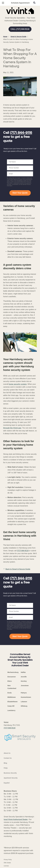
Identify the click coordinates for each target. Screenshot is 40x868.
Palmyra (24, 693)
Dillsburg (24, 706)
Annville (24, 677)
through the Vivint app (12, 428)
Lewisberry (11, 710)
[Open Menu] (3, 3)
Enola (9, 693)
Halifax (23, 672)
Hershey (24, 681)
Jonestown (25, 686)
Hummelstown (26, 697)
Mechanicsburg (13, 672)
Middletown (12, 697)
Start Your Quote (20, 193)
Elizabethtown (12, 702)
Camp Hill (11, 706)
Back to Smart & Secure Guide (17, 569)
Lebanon (24, 702)
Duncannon (12, 677)
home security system (18, 384)
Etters (10, 681)
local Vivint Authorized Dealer (16, 819)
